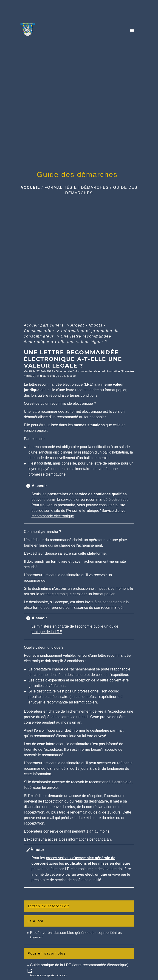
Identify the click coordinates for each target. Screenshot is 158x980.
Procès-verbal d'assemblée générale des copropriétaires (76, 933)
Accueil (30, 187)
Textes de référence (47, 906)
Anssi (72, 511)
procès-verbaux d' (61, 858)
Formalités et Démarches (77, 187)
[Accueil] (29, 31)
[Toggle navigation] (132, 31)
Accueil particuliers (45, 325)
